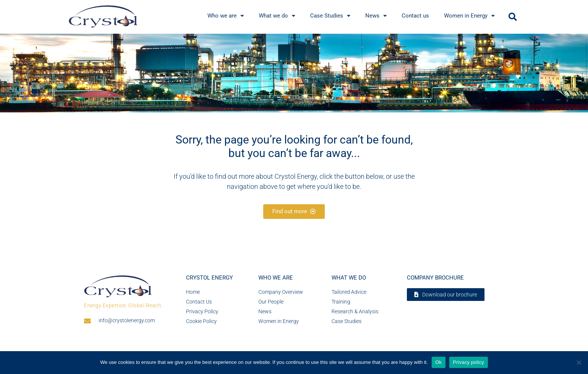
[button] (513, 17)
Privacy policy (469, 362)
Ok (439, 362)
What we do (349, 278)
